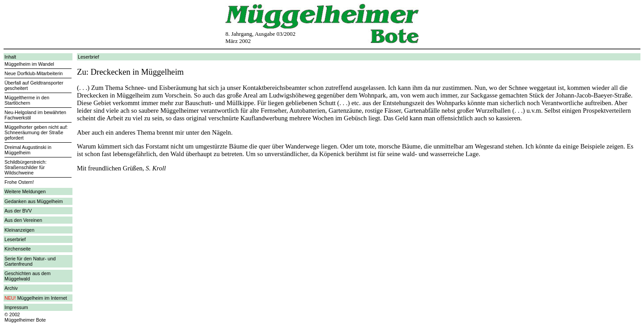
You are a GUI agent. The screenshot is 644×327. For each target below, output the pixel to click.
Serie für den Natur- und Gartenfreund (30, 261)
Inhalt (10, 57)
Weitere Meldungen (25, 191)
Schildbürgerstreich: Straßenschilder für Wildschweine (25, 167)
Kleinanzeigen (19, 230)
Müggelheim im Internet (42, 298)
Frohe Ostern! (19, 182)
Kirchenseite (18, 249)
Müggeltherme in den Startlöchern (27, 100)
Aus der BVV (18, 211)
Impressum (16, 307)
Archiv (11, 288)
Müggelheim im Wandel (29, 64)
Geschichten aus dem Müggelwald (28, 276)
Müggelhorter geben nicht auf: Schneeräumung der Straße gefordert (36, 132)
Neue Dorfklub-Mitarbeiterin (34, 73)
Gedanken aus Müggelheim (34, 201)
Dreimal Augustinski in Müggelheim (28, 150)
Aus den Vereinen (23, 220)
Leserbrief (15, 239)
